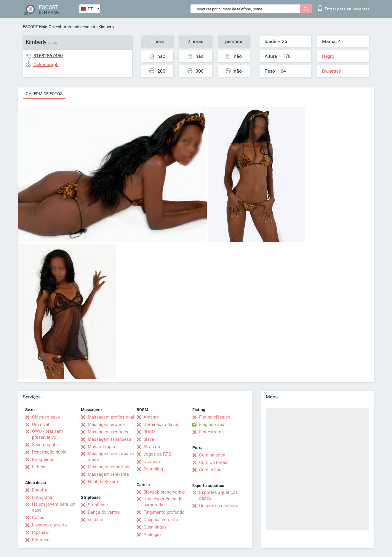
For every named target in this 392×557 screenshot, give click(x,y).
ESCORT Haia (35, 27)
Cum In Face (211, 470)
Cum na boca (212, 455)
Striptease (98, 505)
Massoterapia (101, 447)
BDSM (149, 432)
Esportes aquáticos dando (219, 495)
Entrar (344, 8)
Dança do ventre (104, 512)
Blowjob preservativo (164, 492)
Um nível (41, 424)
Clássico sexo (46, 417)
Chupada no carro (161, 520)
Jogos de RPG (157, 454)
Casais (39, 518)
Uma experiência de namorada (163, 502)
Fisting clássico (215, 417)
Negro (328, 56)
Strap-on (152, 447)
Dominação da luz (161, 424)
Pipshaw (40, 532)
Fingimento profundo (164, 512)
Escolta (40, 490)
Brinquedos (43, 459)
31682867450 (48, 56)
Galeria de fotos (44, 94)
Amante (151, 417)
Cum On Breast (214, 462)
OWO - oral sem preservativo (47, 434)
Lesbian (95, 520)
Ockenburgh (60, 27)
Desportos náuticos (219, 506)
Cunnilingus (155, 527)
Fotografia (42, 497)
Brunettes (332, 71)
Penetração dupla (49, 452)
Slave (149, 439)
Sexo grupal (44, 445)
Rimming (41, 540)
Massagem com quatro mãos (111, 457)
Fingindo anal (212, 424)
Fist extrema (211, 432)
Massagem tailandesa (109, 439)
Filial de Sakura (103, 482)
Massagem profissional (111, 417)
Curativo (152, 462)
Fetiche (39, 467)
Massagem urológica (109, 432)
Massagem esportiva (108, 467)
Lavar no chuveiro (49, 525)
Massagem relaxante (108, 474)
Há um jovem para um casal (54, 507)
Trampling (153, 469)
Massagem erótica (106, 424)
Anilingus (153, 534)
